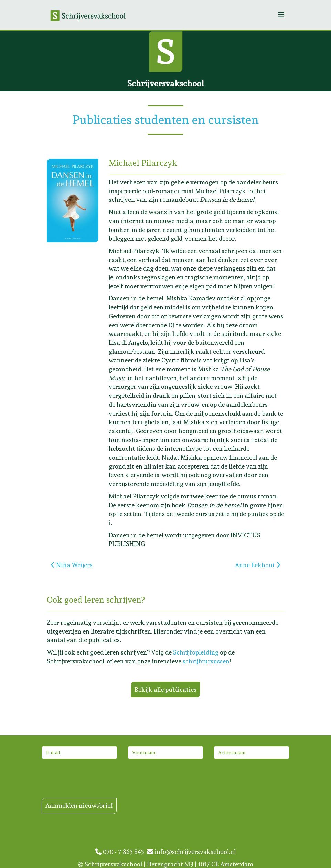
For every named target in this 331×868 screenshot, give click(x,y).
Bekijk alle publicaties (165, 689)
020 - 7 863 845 (121, 852)
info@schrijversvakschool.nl (191, 852)
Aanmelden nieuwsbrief (79, 806)
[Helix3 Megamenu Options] (281, 15)
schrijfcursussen (206, 661)
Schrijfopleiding (196, 652)
